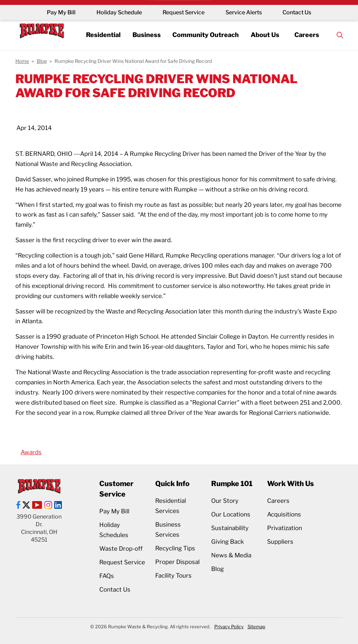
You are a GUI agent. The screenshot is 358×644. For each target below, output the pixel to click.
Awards (31, 452)
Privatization (285, 528)
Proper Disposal (177, 562)
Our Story (225, 501)
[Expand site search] (341, 35)
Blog (217, 569)
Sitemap (256, 627)
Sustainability (230, 528)
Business (146, 35)
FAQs (107, 576)
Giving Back (228, 542)
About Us (265, 35)
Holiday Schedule (119, 12)
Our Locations (231, 514)
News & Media (231, 555)
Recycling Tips (175, 548)
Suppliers (280, 542)
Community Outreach (206, 35)
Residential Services (171, 506)
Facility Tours (173, 576)
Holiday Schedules (114, 530)
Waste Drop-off (121, 549)
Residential (103, 35)
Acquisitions (284, 514)
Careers (307, 35)
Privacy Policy (229, 627)
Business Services (168, 530)
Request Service (184, 12)
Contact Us (297, 12)
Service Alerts (244, 12)
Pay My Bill (61, 12)
